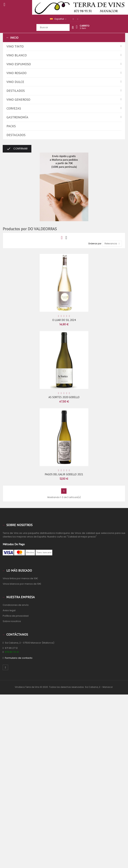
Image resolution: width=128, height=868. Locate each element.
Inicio (14, 38)
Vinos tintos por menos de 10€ (20, 578)
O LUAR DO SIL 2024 (64, 320)
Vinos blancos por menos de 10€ (22, 584)
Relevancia (112, 244)
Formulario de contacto (19, 658)
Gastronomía (17, 117)
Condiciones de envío (16, 605)
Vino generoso (18, 99)
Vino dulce (15, 82)
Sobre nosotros (12, 621)
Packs (11, 126)
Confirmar (17, 149)
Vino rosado (16, 73)
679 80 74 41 (12, 652)
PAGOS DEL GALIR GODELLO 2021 (64, 474)
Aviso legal (9, 610)
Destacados (16, 135)
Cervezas (14, 108)
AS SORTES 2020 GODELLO (64, 397)
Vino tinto (15, 46)
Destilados (16, 91)
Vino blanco (17, 55)
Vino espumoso (19, 64)
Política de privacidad (16, 616)
